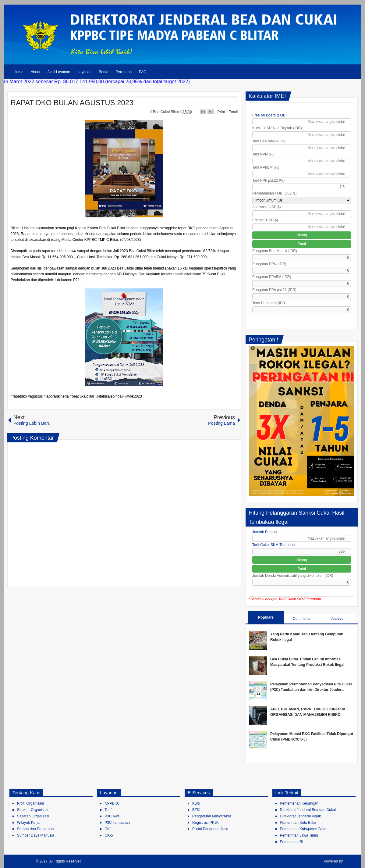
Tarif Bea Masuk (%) (269, 141)
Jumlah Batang (264, 532)
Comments (302, 619)
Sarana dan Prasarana (35, 829)
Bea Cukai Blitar (167, 112)
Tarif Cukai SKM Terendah (273, 545)
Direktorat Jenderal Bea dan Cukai (308, 810)
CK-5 (109, 835)
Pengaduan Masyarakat (212, 816)
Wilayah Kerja (28, 823)
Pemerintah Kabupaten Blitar (303, 829)
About (35, 72)
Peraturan (124, 72)
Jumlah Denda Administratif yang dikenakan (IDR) (293, 576)
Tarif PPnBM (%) (266, 167)
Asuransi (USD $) (266, 207)
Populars (266, 617)
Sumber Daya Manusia (36, 835)
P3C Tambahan (117, 823)
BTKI (196, 810)
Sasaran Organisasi (33, 816)
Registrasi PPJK (206, 823)
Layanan (84, 72)
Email (232, 112)
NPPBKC (112, 803)
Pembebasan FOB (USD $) (274, 193)
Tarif (108, 810)
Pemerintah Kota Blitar (298, 823)
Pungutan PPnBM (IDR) (272, 277)
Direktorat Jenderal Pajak (301, 816)
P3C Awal (112, 816)
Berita (103, 72)
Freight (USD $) (265, 220)
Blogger (351, 861)
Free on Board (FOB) (269, 115)
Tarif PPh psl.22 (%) (268, 180)
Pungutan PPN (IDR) (269, 264)
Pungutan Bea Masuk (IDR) (275, 251)
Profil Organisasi (30, 803)
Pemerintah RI (292, 842)
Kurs (196, 803)
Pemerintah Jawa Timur (299, 835)
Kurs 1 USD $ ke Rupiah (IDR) (277, 128)
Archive (337, 619)
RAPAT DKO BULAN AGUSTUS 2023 (72, 103)
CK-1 (109, 829)
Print (220, 112)
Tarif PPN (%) (263, 154)
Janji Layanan (59, 72)
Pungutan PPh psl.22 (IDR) (274, 290)
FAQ (143, 72)
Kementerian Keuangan (299, 803)
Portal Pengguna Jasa (210, 829)
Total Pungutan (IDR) (269, 303)
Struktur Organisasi (33, 810)
